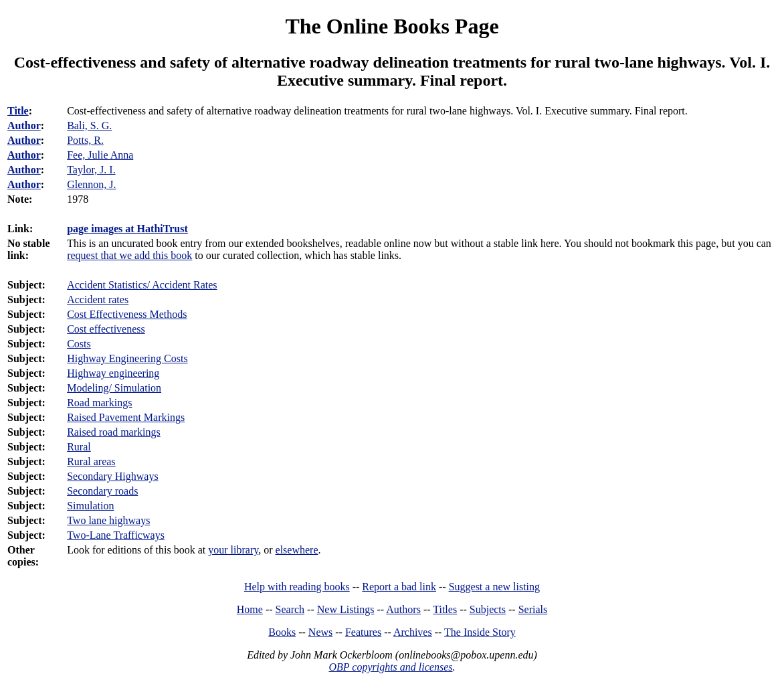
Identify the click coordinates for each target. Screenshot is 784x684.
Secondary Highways (112, 476)
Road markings (99, 403)
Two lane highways (108, 520)
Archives (413, 632)
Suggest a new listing (494, 587)
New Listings (346, 609)
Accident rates (98, 300)
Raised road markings (114, 432)
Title (18, 111)
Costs (79, 344)
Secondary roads (102, 491)
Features (363, 632)
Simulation (90, 506)
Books (282, 632)
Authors (403, 609)
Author (24, 125)
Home (250, 609)
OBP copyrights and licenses (390, 667)
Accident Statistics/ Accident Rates (142, 285)
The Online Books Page (392, 26)
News (320, 632)
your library (233, 550)
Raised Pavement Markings (126, 417)
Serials (533, 609)
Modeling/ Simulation (114, 388)
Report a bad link (399, 587)
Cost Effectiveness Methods (127, 314)
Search (290, 609)
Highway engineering (113, 373)
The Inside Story (480, 632)
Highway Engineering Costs (127, 358)
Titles (445, 609)
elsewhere (297, 550)
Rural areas (91, 461)
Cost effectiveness (106, 329)
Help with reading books (297, 587)
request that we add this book (129, 255)
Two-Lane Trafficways (116, 535)
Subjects (488, 609)
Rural (79, 447)
